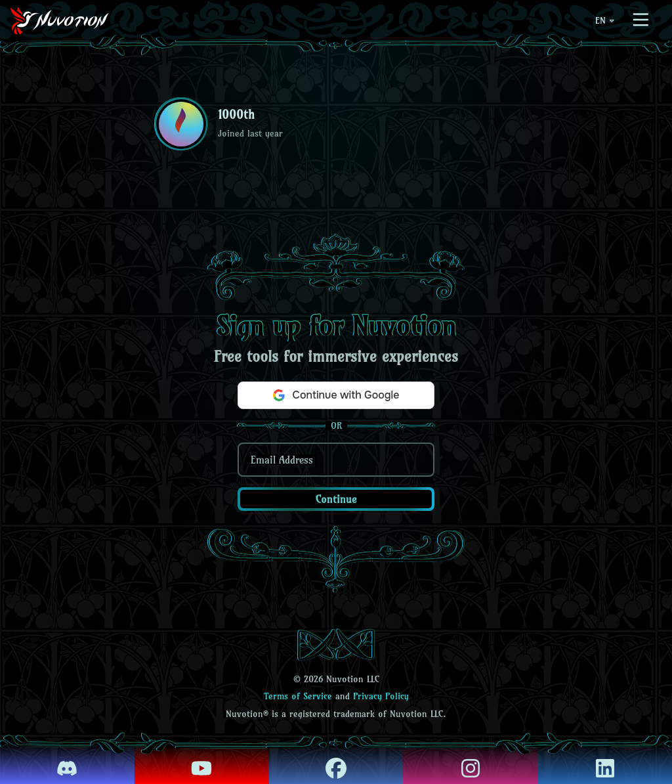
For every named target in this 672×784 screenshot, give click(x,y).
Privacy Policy (381, 696)
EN (605, 20)
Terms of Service (298, 696)
